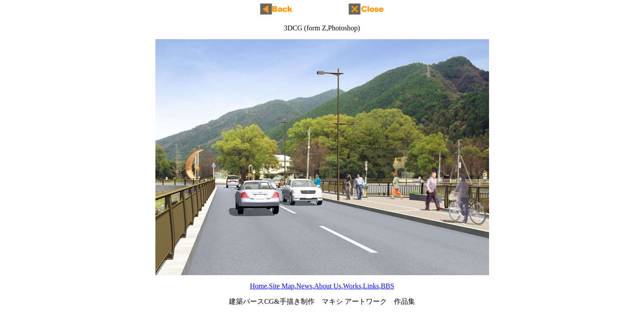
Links (371, 286)
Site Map (282, 286)
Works (352, 286)
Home (259, 286)
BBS (387, 286)
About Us (328, 286)
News (304, 286)
